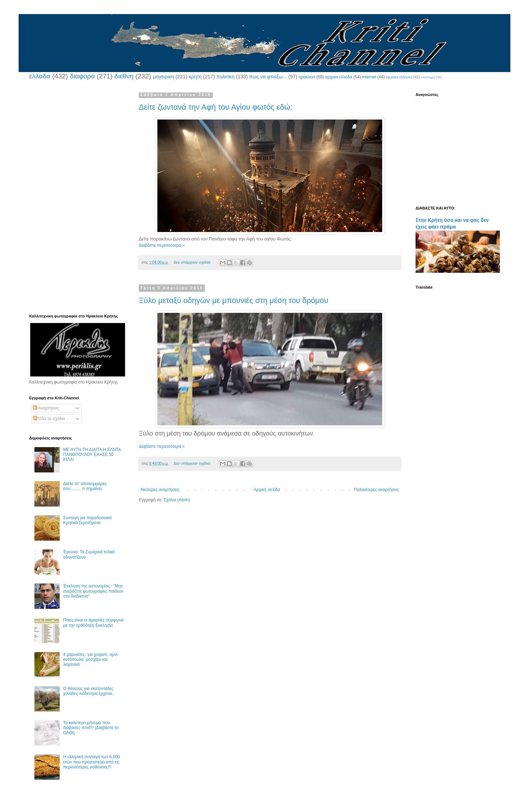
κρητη (195, 77)
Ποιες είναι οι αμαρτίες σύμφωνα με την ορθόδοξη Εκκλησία (93, 623)
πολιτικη (226, 77)
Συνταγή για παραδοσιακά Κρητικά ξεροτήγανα (87, 520)
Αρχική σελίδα (267, 490)
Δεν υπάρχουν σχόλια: (193, 262)
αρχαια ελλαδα (338, 77)
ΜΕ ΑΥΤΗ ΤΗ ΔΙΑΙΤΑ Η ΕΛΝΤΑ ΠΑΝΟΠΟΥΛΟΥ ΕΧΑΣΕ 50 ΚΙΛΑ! (92, 455)
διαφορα (82, 76)
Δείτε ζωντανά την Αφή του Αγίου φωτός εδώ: (216, 107)
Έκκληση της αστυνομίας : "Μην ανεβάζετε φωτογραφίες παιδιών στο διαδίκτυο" (93, 591)
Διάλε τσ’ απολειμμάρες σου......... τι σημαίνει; (85, 486)
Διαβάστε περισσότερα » (162, 245)
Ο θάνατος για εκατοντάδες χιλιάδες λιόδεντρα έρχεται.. (89, 691)
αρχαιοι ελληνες (399, 77)
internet (369, 77)
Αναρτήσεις (46, 408)
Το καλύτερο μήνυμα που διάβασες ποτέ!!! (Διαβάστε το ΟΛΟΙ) (91, 728)
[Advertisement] (77, 198)
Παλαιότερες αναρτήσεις (377, 490)
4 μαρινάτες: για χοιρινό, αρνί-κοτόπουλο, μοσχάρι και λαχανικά (91, 660)
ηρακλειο (307, 77)
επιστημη (428, 77)
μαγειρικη (163, 77)
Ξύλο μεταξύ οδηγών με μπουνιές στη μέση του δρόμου (233, 300)
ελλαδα (40, 76)
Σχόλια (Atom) (177, 500)
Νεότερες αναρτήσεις (160, 490)
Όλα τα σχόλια (49, 419)
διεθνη (124, 76)
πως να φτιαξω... (268, 77)
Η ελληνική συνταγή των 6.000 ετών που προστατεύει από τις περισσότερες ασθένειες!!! (92, 762)
